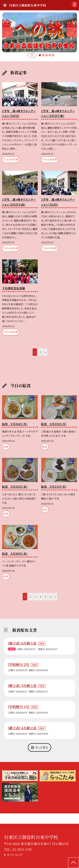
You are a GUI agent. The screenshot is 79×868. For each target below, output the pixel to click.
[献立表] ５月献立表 (23, 685)
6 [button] (50, 597)
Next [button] (72, 32)
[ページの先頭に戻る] (74, 863)
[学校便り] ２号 (19, 664)
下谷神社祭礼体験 (13, 288)
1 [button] (40, 55)
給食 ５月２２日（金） (15, 486)
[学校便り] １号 (19, 707)
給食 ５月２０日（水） (15, 554)
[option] (40, 32)
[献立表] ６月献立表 (23, 643)
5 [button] (53, 55)
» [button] (45, 352)
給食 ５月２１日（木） (54, 486)
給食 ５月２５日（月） (54, 424)
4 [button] (50, 55)
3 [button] (47, 55)
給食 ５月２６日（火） (15, 424)
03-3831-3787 (22, 849)
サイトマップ (14, 855)
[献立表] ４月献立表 (23, 728)
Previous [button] (7, 32)
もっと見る (42, 747)
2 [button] (43, 55)
